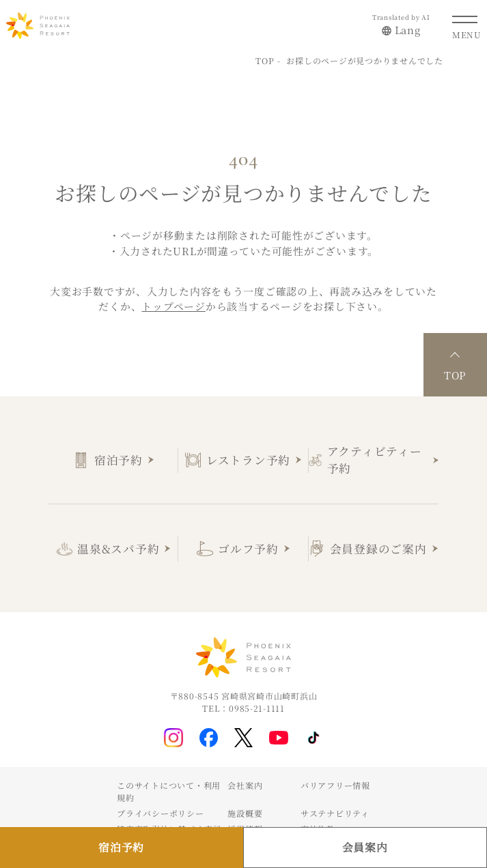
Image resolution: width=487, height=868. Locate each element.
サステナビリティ (335, 813)
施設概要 (245, 813)
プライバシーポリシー (160, 813)
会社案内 (245, 785)
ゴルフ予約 (248, 549)
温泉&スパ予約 (118, 549)
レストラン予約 (248, 460)
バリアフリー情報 (335, 785)
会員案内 (365, 847)
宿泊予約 (119, 460)
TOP (265, 60)
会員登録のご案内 (378, 549)
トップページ (173, 306)
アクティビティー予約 (375, 460)
